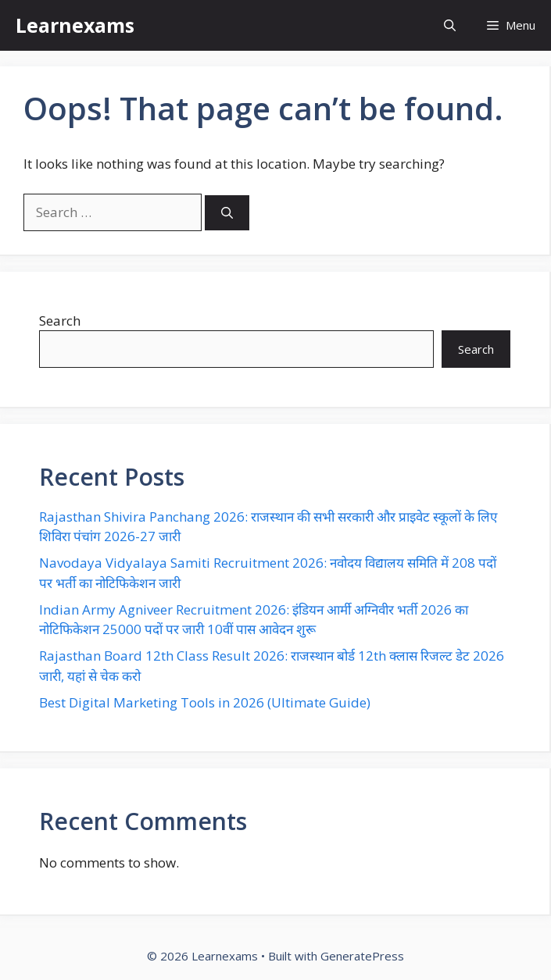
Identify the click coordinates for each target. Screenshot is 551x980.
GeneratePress (362, 956)
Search (60, 321)
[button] (450, 25)
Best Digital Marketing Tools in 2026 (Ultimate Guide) (205, 702)
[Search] (227, 213)
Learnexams (75, 25)
